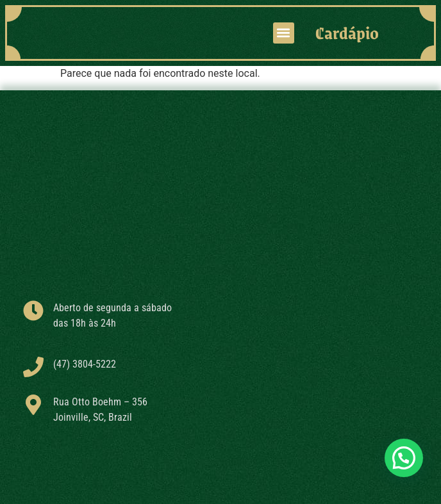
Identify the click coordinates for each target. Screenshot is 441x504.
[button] (284, 33)
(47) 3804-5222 (85, 364)
